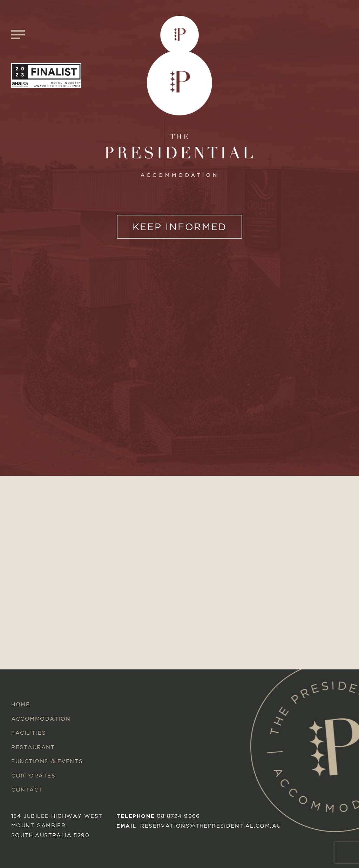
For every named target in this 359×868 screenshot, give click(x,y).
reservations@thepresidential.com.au (211, 826)
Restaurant (33, 747)
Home (21, 704)
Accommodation (41, 719)
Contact (27, 790)
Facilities (29, 733)
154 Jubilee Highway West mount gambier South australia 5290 (57, 826)
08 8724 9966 (178, 816)
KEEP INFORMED (180, 227)
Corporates (33, 776)
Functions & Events (47, 761)
